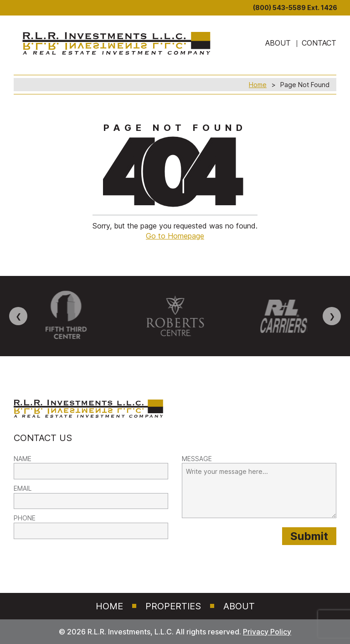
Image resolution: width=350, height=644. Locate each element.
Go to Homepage (175, 236)
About (239, 606)
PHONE (25, 518)
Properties (173, 606)
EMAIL (23, 488)
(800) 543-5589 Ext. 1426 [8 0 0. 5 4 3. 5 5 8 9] (295, 8)
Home (258, 85)
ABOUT (278, 43)
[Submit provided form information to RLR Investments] (309, 536)
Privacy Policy (267, 632)
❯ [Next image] (332, 316)
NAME (23, 459)
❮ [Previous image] (18, 316)
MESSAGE (197, 459)
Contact (319, 43)
